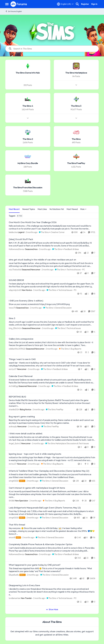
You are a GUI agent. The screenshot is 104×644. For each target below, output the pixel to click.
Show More (52, 609)
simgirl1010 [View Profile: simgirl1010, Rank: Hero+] (14, 481)
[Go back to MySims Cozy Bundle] (28, 163)
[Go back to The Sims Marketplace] (76, 73)
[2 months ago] (31, 232)
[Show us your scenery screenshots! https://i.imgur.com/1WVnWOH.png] (52, 304)
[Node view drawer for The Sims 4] (28, 118)
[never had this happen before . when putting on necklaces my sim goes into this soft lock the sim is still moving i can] (52, 265)
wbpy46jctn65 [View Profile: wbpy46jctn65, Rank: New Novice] (15, 290)
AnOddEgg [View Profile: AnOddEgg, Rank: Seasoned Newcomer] (13, 386)
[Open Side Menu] (7, 4)
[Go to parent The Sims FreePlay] (54, 410)
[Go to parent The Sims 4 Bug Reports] (70, 349)
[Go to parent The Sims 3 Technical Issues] (67, 328)
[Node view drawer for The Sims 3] (76, 118)
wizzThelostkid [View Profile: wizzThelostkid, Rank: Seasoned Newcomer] (15, 270)
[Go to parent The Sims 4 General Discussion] (57, 308)
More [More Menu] (83, 209)
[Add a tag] (20, 216)
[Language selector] (65, 4)
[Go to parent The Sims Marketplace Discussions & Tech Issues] (66, 443)
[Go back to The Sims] (76, 139)
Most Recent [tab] (14, 209)
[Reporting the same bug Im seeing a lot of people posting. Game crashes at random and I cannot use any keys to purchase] (52, 422)
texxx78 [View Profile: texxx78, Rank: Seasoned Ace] (12, 308)
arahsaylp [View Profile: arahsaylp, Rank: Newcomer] (13, 427)
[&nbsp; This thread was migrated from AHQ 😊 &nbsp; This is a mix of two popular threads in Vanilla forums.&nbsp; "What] (52, 570)
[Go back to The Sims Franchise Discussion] (28, 188)
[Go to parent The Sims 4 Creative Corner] (51, 232)
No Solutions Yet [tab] (57, 209)
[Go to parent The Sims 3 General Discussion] (49, 537)
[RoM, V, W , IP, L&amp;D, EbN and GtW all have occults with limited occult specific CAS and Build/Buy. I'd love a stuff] (52, 244)
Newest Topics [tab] (29, 209)
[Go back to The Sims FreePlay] (76, 163)
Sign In (94, 4)
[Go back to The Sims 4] (28, 106)
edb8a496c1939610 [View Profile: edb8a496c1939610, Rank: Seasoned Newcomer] (17, 349)
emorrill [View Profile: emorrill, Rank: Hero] (12, 537)
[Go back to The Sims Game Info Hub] (28, 73)
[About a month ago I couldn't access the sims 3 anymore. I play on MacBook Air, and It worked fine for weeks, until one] (52, 323)
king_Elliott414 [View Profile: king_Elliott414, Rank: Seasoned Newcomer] (15, 328)
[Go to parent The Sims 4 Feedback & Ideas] (65, 249)
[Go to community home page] (19, 4)
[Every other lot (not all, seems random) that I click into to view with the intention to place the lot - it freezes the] (52, 344)
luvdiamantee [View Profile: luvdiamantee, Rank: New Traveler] (15, 598)
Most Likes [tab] (42, 209)
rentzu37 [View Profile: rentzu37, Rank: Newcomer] (13, 369)
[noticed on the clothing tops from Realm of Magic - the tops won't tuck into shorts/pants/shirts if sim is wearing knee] (52, 459)
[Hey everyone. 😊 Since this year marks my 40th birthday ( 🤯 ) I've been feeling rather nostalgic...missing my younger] (52, 531)
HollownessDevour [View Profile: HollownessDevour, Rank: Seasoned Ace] (17, 249)
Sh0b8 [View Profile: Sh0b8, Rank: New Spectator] (12, 501)
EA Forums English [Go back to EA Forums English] (14, 11)
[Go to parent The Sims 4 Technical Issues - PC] (69, 270)
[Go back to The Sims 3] (76, 106)
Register (85, 4)
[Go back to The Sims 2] (28, 139)
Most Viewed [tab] (72, 209)
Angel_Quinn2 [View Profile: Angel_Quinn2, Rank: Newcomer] (15, 443)
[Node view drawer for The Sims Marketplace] (76, 85)
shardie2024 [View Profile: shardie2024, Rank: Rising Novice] (14, 410)
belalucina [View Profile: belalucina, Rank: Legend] (13, 232)
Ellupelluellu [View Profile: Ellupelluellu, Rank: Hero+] (14, 575)
